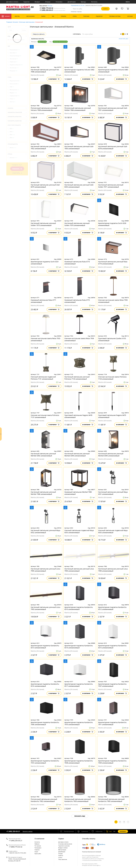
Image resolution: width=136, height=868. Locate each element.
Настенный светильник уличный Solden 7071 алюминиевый (111, 186)
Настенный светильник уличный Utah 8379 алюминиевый (45, 186)
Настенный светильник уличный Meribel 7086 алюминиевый (43, 493)
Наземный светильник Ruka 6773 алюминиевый (77, 263)
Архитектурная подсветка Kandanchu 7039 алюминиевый (112, 762)
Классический (14, 84)
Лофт (12, 87)
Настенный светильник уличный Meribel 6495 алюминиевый (111, 455)
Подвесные (14, 62)
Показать (17, 169)
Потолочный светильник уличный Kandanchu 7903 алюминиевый (78, 800)
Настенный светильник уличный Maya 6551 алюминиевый (113, 493)
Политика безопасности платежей (91, 852)
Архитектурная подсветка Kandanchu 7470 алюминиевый (79, 723)
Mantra (13, 148)
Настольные (14, 59)
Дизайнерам (72, 2)
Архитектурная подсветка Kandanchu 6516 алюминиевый (45, 685)
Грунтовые (13, 53)
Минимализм (14, 90)
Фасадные (14, 71)
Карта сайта (38, 854)
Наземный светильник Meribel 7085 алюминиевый (78, 493)
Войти (128, 2)
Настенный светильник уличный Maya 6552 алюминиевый (45, 531)
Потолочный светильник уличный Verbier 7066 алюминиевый (78, 109)
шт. (109, 831)
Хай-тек (13, 102)
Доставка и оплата (12, 2)
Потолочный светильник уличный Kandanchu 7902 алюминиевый (44, 800)
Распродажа (38, 848)
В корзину (54, 79)
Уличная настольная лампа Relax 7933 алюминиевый (45, 339)
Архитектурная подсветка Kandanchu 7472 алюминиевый (45, 762)
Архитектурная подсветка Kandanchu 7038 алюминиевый (79, 762)
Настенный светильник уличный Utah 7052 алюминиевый (45, 147)
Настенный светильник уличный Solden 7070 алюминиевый (77, 224)
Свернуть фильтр (39, 34)
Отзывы (48, 2)
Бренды (83, 2)
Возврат (37, 2)
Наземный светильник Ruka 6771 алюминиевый (43, 301)
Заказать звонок (27, 831)
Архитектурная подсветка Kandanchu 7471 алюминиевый (112, 723)
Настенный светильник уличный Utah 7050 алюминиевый (79, 147)
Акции (36, 852)
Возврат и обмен (63, 848)
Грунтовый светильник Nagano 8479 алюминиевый (112, 416)
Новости (61, 856)
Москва (50, 6)
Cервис (61, 839)
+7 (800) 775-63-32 (52, 8)
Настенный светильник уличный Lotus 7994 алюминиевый (79, 570)
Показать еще (80, 816)
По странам (38, 846)
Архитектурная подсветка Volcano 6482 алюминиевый (79, 71)
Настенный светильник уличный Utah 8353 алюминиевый (79, 186)
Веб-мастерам (62, 850)
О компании (39, 839)
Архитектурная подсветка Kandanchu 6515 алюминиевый (112, 647)
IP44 (12, 132)
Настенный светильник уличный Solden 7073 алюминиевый (43, 224)
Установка (59, 2)
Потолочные (14, 68)
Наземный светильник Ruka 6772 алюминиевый (77, 301)
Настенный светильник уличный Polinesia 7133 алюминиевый (77, 378)
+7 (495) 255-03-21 (52, 10)
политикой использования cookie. (92, 860)
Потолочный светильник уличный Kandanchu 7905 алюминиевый (111, 800)
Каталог (6, 16)
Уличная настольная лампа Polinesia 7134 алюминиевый (112, 378)
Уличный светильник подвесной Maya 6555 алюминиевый (113, 531)
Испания (13, 158)
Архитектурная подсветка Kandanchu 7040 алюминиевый (45, 723)
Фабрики (37, 844)
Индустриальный (15, 81)
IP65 (12, 138)
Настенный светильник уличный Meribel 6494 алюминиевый (77, 455)
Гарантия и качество (64, 846)
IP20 (12, 129)
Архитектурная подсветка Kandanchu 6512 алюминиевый (112, 608)
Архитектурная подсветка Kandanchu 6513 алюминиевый (45, 647)
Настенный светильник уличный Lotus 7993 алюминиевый (46, 608)
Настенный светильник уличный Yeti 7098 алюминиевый (45, 71)
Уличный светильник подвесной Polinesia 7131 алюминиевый (43, 378)
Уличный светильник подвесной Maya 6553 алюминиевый (79, 531)
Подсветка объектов (16, 65)
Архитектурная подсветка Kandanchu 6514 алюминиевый (79, 647)
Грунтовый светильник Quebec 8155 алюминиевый (112, 339)
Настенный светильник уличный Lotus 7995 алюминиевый (46, 570)
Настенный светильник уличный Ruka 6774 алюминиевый (113, 263)
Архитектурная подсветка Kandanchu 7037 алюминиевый (112, 685)
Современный (15, 96)
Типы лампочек (63, 859)
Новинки (37, 850)
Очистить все (124, 39)
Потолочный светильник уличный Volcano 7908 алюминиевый (44, 109)
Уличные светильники (27, 22)
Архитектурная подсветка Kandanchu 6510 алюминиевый (79, 608)
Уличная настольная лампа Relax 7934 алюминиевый (79, 339)
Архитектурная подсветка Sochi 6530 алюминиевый (112, 224)
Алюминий (42, 42)
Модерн (13, 93)
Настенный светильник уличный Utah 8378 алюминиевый (113, 147)
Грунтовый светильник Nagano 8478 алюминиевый (78, 416)
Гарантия (26, 2)
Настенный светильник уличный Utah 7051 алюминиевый (113, 109)
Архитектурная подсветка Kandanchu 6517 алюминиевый (79, 685)
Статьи (60, 857)
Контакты (94, 2)
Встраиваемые (15, 50)
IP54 (12, 135)
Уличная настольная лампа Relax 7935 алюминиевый (113, 301)
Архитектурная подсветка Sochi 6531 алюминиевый (45, 263)
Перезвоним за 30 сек (78, 6)
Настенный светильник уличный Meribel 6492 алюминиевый (43, 455)
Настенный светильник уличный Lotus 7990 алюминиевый (113, 570)
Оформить (123, 831)
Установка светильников (65, 844)
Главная (9, 22)
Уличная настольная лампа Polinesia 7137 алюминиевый (45, 416)
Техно (12, 99)
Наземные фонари (15, 56)
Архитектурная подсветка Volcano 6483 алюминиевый (113, 71)
